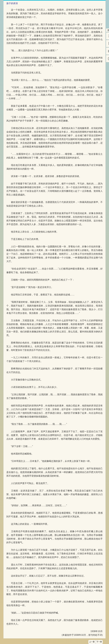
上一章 (92, 642)
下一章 (99, 642)
